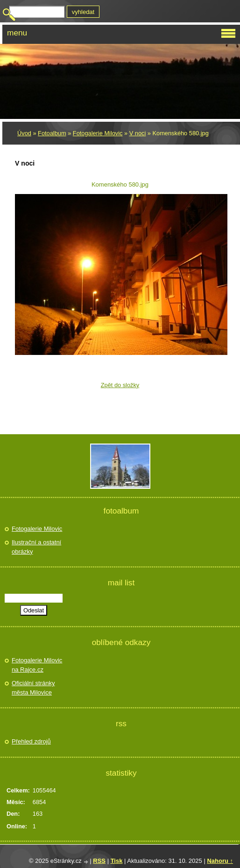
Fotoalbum (52, 133)
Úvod (24, 133)
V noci (138, 133)
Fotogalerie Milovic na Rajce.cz (37, 665)
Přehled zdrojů (31, 741)
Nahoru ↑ (220, 861)
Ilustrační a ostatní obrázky (36, 547)
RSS (99, 861)
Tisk (117, 861)
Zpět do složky (120, 385)
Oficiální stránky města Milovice (33, 688)
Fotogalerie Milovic (98, 133)
